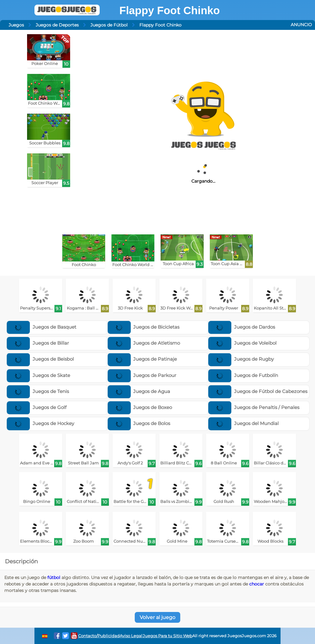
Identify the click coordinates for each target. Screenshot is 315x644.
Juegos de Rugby (241, 359)
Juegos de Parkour (142, 375)
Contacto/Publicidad (99, 636)
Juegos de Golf (37, 407)
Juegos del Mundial (243, 423)
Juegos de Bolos (139, 423)
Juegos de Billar (38, 343)
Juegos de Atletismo (144, 343)
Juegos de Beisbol (40, 359)
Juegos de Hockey (40, 423)
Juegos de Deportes (57, 25)
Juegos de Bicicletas (144, 327)
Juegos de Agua (139, 391)
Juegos (16, 25)
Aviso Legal (131, 636)
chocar (257, 584)
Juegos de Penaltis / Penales (254, 407)
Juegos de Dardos (242, 327)
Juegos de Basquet (42, 327)
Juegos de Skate (38, 375)
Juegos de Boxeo (140, 407)
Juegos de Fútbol (109, 25)
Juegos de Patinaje (142, 359)
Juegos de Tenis (38, 391)
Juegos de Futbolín (243, 375)
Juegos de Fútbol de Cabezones (258, 391)
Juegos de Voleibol (242, 343)
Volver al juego (157, 617)
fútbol (54, 577)
